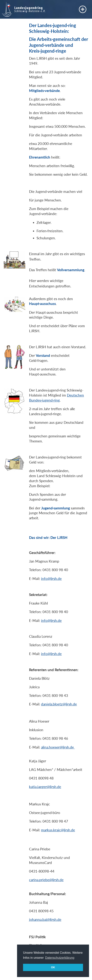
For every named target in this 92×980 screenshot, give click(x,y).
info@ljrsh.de (51, 579)
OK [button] (53, 967)
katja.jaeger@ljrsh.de (45, 787)
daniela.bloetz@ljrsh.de (59, 704)
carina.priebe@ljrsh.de (46, 880)
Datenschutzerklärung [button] (60, 958)
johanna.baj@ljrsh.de (45, 919)
